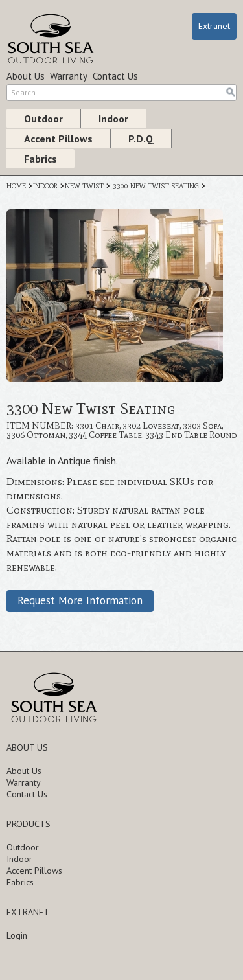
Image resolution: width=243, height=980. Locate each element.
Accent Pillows (58, 139)
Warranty (69, 76)
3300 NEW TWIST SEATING (156, 186)
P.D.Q (141, 139)
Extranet (214, 26)
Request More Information (80, 600)
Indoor (113, 119)
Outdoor (43, 119)
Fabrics (40, 159)
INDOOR (45, 186)
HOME (16, 186)
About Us (26, 76)
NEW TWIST (84, 186)
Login (17, 935)
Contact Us (115, 76)
